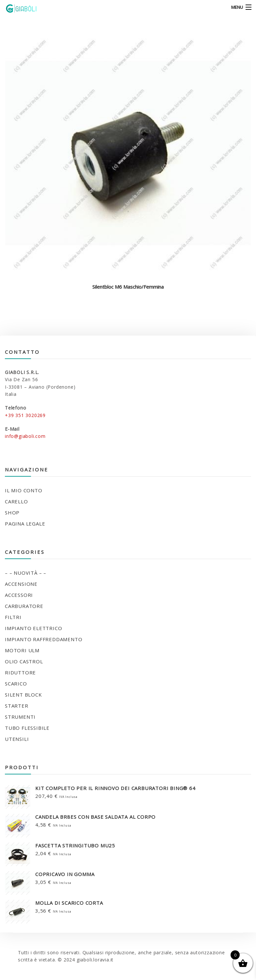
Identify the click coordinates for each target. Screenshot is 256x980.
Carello (16, 501)
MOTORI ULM (22, 650)
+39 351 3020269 (25, 415)
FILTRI (13, 617)
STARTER (17, 706)
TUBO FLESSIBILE (27, 728)
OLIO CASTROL (24, 661)
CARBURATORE (24, 606)
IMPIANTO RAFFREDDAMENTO (44, 639)
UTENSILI (17, 739)
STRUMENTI (20, 717)
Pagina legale (25, 524)
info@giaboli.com (25, 436)
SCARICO (16, 684)
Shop (12, 512)
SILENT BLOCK (23, 695)
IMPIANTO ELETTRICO (33, 628)
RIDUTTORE (20, 672)
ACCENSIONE (21, 584)
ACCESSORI (19, 595)
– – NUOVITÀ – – (26, 573)
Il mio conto (24, 490)
